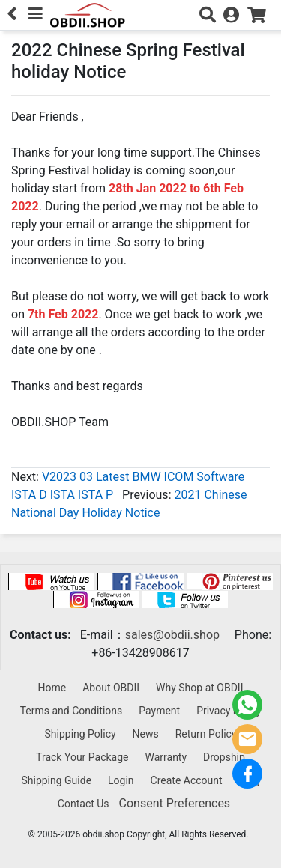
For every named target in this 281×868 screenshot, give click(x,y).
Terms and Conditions (72, 711)
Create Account (187, 780)
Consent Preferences (175, 803)
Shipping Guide (56, 780)
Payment (159, 711)
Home (52, 688)
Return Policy (206, 734)
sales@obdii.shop (172, 635)
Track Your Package (82, 757)
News (146, 734)
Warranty (166, 757)
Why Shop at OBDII (199, 688)
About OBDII (111, 688)
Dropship (224, 757)
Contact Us (84, 804)
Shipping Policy (80, 734)
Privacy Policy (229, 711)
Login (121, 780)
